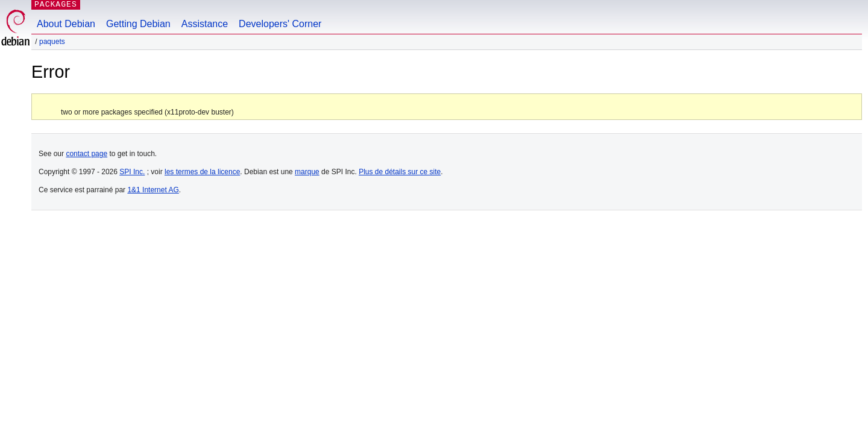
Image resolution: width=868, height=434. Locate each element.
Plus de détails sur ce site (400, 172)
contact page (86, 154)
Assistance (205, 24)
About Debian (66, 24)
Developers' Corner (280, 24)
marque (307, 172)
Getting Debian (138, 24)
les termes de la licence (202, 172)
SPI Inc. (132, 172)
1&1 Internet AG (153, 190)
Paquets (52, 42)
